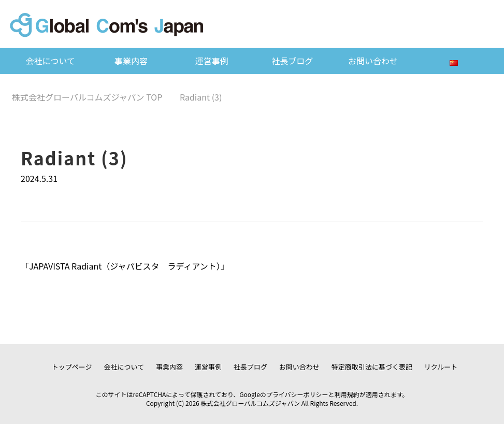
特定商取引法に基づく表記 (372, 367)
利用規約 (347, 394)
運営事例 (212, 61)
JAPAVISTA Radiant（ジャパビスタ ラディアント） (125, 266)
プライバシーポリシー (297, 394)
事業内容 (131, 61)
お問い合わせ (373, 61)
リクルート (441, 367)
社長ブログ (292, 61)
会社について (51, 61)
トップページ (72, 367)
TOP (87, 97)
